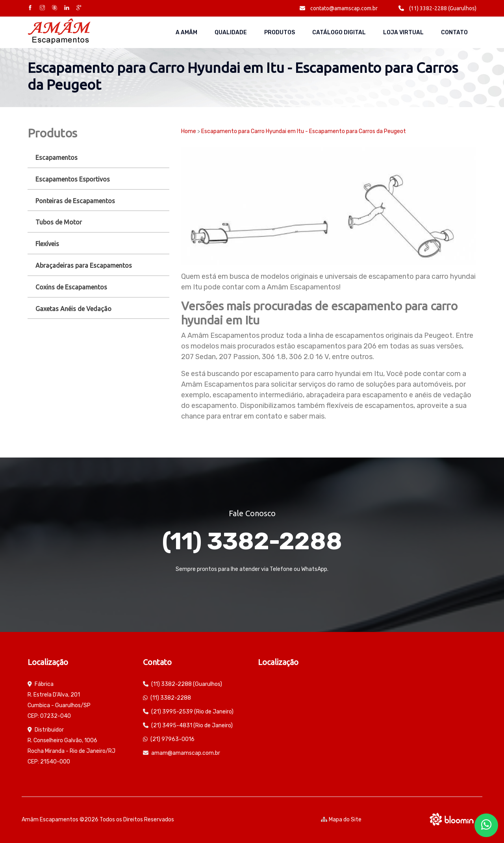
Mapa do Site (341, 820)
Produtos (280, 32)
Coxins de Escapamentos (71, 287)
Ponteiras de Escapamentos (75, 201)
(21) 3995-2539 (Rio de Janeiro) (192, 712)
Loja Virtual (403, 32)
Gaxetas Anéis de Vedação (73, 309)
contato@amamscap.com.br (339, 8)
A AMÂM (186, 32)
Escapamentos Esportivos (73, 179)
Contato (454, 32)
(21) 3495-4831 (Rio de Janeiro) (192, 725)
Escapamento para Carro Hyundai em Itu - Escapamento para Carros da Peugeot (304, 131)
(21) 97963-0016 (172, 739)
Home (189, 131)
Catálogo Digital (339, 32)
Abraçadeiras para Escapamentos (84, 265)
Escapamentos (57, 157)
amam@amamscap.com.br (186, 753)
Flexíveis (47, 244)
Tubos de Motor (59, 222)
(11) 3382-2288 (252, 541)
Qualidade (231, 32)
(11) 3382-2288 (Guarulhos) (437, 8)
